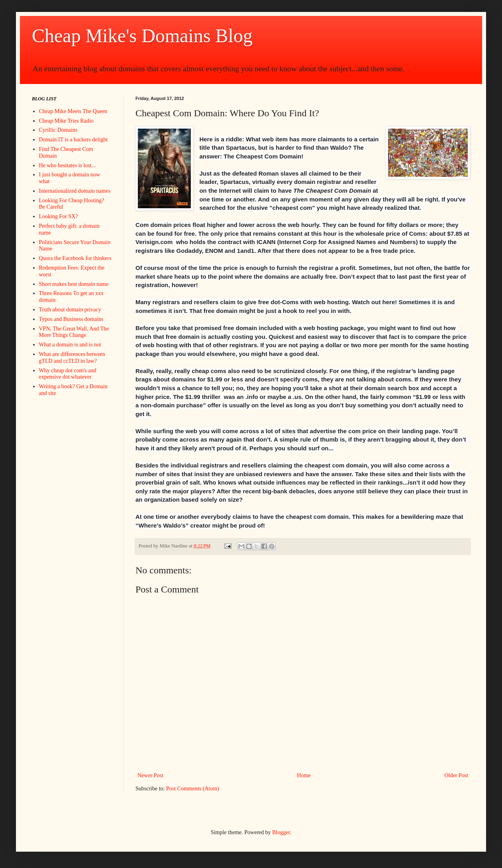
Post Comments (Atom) (193, 789)
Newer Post (150, 775)
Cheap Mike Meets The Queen (73, 111)
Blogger (281, 832)
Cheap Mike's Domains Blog (142, 36)
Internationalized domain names (75, 191)
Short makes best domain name (74, 284)
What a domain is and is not (70, 345)
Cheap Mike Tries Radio (66, 121)
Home (304, 775)
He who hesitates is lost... (68, 165)
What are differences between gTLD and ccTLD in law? (72, 358)
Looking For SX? (59, 216)
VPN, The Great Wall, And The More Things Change (74, 332)
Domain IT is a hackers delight (74, 140)
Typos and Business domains (71, 319)
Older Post (457, 775)
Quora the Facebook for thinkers (75, 258)
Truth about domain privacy (70, 310)
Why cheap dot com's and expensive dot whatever (68, 374)
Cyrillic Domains (58, 130)
